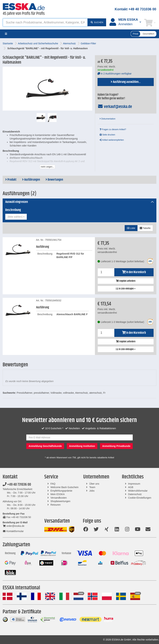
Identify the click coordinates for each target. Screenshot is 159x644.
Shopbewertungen (60, 501)
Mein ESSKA (58, 494)
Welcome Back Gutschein (64, 487)
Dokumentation (108, 119)
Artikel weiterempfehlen (112, 140)
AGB (131, 487)
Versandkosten (59, 498)
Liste (131, 228)
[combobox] (16, 217)
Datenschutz (135, 494)
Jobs (92, 491)
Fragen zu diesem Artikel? (113, 129)
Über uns (94, 484)
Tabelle (145, 228)
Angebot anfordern (126, 281)
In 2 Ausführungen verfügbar (115, 74)
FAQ (53, 484)
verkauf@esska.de (115, 107)
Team (92, 487)
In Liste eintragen (126, 289)
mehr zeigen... (47, 167)
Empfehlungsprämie (61, 491)
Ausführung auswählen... (126, 82)
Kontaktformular (13, 531)
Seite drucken (107, 135)
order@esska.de (13, 526)
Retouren (56, 505)
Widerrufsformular (138, 491)
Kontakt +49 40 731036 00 (135, 9)
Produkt (11, 180)
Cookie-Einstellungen (140, 498)
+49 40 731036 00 (17, 485)
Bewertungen (54, 180)
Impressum (134, 484)
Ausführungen (31, 180)
